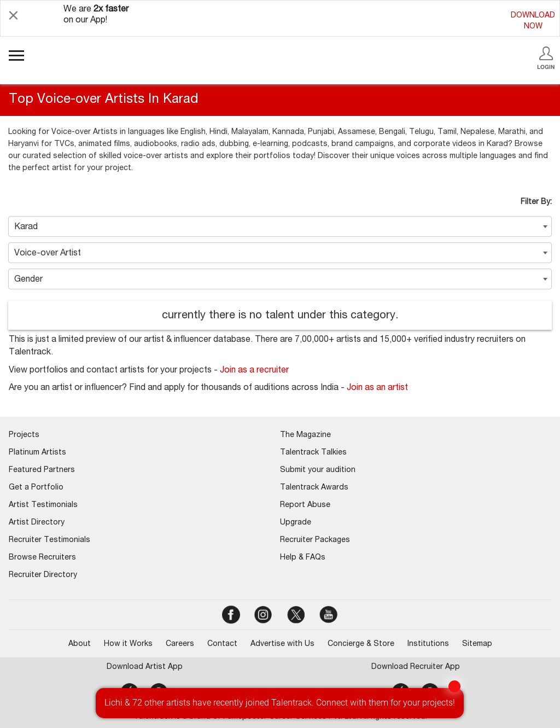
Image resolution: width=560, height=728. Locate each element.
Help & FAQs (303, 558)
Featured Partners (42, 470)
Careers (180, 644)
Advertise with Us (282, 644)
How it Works (128, 644)
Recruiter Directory (43, 575)
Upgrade (296, 523)
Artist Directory (37, 523)
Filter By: (536, 202)
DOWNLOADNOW (533, 21)
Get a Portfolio (36, 488)
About (80, 644)
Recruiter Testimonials (49, 540)
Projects (24, 435)
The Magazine (305, 435)
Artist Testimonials (43, 505)
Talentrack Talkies (313, 453)
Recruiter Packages (315, 540)
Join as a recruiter (254, 371)
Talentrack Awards (314, 488)
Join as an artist (377, 388)
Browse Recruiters (42, 558)
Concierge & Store (361, 644)
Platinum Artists (37, 453)
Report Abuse (305, 505)
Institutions (428, 644)
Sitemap (477, 644)
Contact (222, 644)
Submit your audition (318, 470)
